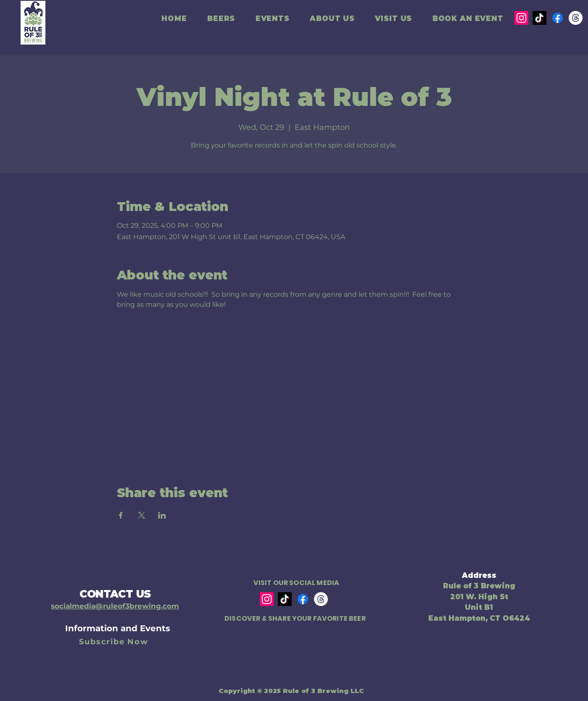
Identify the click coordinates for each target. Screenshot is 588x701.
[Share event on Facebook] (121, 515)
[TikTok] (539, 18)
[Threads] (576, 18)
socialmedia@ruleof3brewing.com (115, 606)
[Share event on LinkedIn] (162, 515)
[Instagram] (521, 18)
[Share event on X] (141, 515)
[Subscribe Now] (115, 642)
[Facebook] (558, 18)
